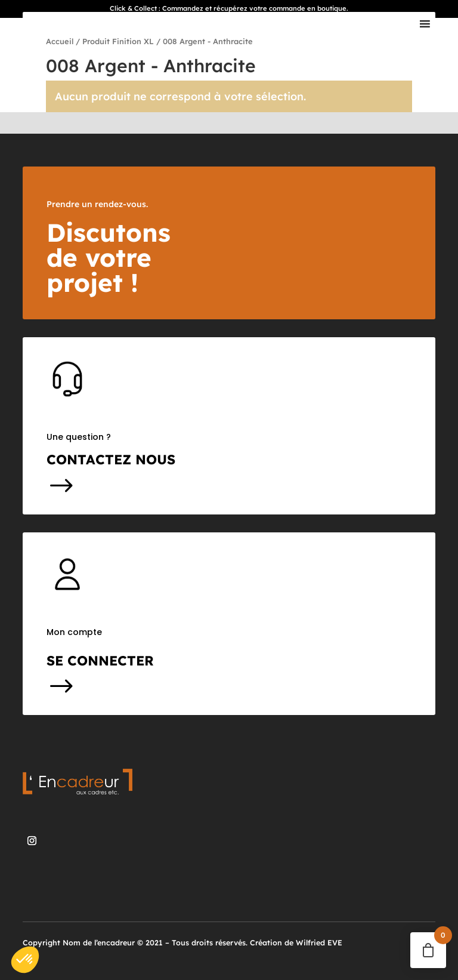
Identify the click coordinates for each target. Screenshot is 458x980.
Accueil (60, 41)
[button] (25, 960)
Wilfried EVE (319, 942)
